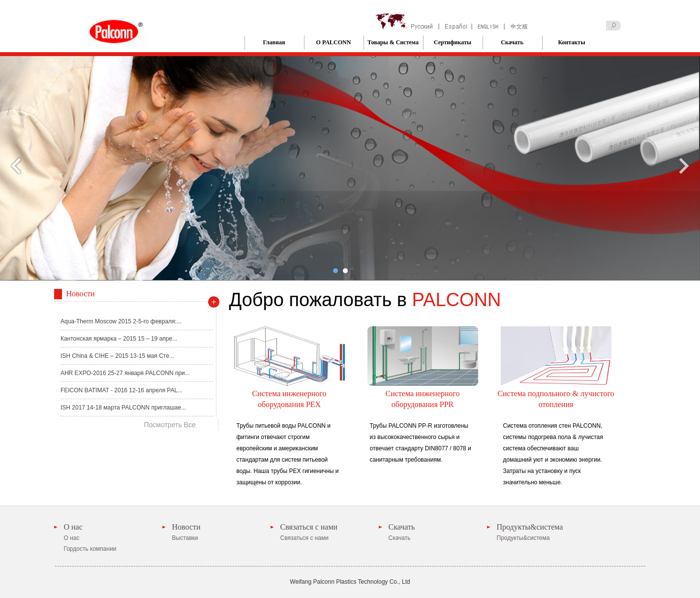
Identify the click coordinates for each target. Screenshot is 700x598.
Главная (274, 42)
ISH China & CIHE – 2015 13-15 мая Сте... (117, 356)
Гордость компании (90, 549)
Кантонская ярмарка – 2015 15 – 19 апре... (119, 339)
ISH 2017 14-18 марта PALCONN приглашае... (123, 408)
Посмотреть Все (170, 425)
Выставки (185, 538)
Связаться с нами (309, 527)
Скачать (512, 42)
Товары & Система (393, 42)
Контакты (571, 42)
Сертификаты (453, 42)
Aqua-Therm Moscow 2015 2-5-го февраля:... (121, 321)
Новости (186, 527)
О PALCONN (334, 42)
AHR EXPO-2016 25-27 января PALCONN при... (125, 373)
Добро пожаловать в (365, 300)
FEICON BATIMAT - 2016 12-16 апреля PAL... (122, 390)
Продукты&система (530, 527)
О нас (73, 527)
